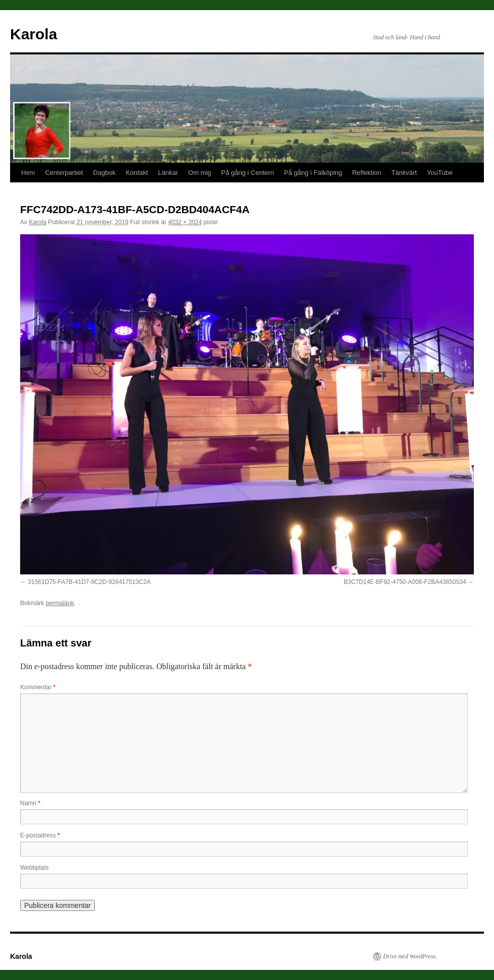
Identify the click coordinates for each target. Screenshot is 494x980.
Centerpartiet (64, 173)
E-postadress (40, 835)
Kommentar (38, 687)
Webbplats (34, 868)
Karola (34, 34)
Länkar (168, 173)
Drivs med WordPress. (410, 956)
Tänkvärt (404, 173)
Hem (28, 173)
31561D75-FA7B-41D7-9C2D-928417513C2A (89, 582)
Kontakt (137, 173)
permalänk (60, 603)
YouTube (440, 173)
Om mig (200, 173)
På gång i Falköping (313, 173)
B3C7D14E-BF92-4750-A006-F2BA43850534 (405, 582)
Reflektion (366, 173)
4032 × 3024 (185, 222)
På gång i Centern (248, 173)
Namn (30, 803)
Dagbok (105, 173)
